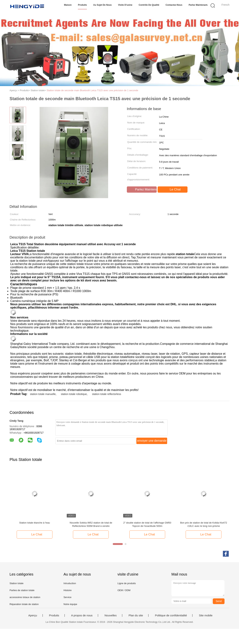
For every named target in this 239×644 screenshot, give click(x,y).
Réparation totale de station (24, 604)
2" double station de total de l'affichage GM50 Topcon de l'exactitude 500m (147, 524)
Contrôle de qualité (149, 5)
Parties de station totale (22, 590)
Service (67, 597)
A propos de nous (82, 615)
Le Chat (173, 190)
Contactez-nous (174, 5)
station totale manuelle (43, 394)
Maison (68, 5)
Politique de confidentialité (171, 615)
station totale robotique (74, 394)
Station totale (16, 583)
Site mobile (206, 615)
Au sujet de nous (103, 5)
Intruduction (70, 583)
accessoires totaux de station (25, 597)
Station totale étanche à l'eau (35, 523)
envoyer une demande (152, 441)
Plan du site (136, 615)
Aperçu (33, 615)
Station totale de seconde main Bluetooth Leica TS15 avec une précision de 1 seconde (92, 90)
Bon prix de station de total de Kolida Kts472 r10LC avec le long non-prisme (204, 524)
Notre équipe (70, 604)
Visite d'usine (125, 5)
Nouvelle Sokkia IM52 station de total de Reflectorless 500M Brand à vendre (91, 524)
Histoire (67, 590)
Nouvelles (111, 615)
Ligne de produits (127, 583)
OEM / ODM (124, 590)
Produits (82, 5)
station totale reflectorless (107, 394)
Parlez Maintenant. (198, 5)
